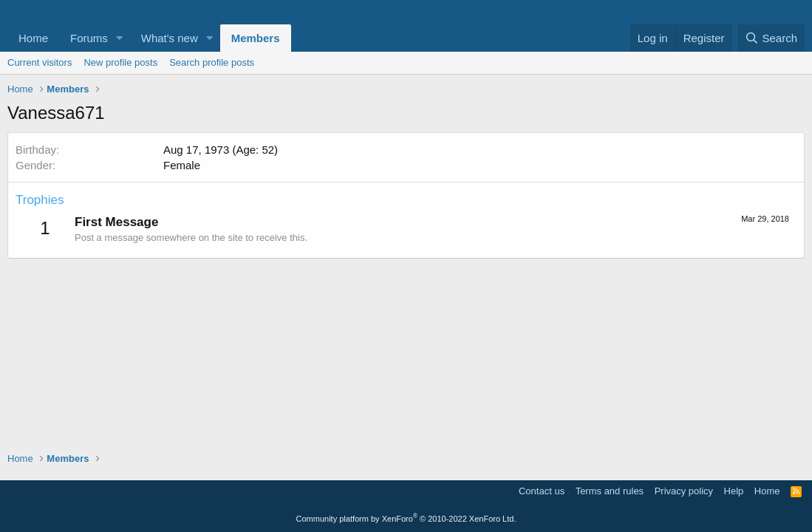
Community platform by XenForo (406, 519)
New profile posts (120, 62)
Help (734, 491)
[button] (120, 38)
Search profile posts (212, 62)
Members (256, 38)
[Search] (771, 38)
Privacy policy (684, 491)
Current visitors (40, 62)
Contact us (542, 491)
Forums (89, 38)
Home (33, 38)
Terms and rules (610, 491)
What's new (170, 38)
